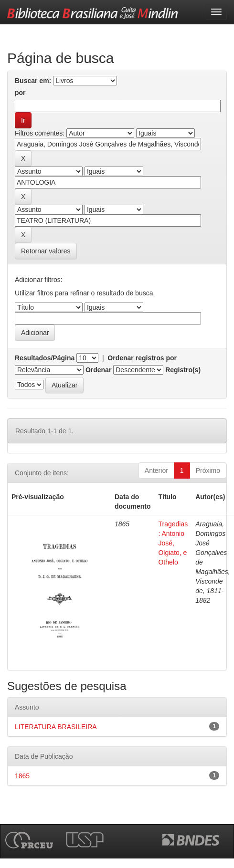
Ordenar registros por (142, 358)
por (20, 93)
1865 (22, 776)
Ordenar (98, 370)
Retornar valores (46, 251)
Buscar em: (33, 81)
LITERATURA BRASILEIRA (56, 727)
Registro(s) (183, 370)
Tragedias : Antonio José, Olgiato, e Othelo (173, 543)
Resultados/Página (45, 358)
